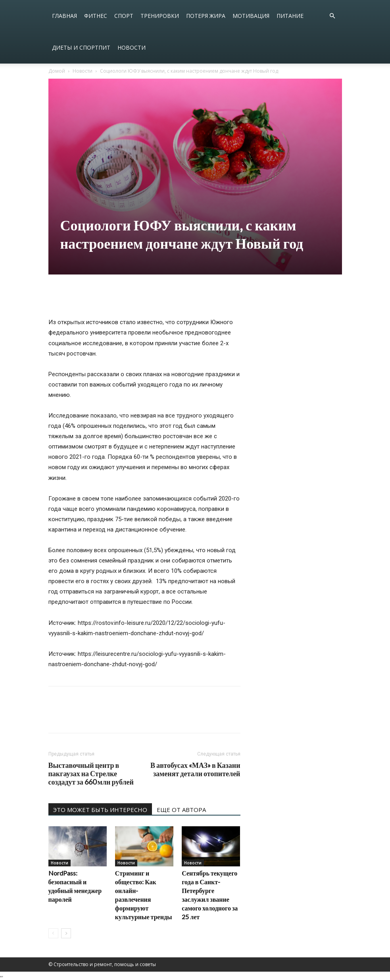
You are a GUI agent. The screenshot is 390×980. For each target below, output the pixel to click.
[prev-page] (53, 933)
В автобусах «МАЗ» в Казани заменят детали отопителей (195, 769)
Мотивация (251, 16)
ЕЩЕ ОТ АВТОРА (181, 810)
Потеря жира (206, 16)
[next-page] (66, 933)
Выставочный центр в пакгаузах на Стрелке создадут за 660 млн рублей (91, 774)
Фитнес (96, 16)
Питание (290, 16)
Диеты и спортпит (81, 47)
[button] (332, 16)
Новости (132, 47)
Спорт (124, 16)
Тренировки (160, 16)
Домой (57, 71)
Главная (64, 16)
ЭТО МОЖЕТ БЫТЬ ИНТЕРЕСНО (100, 810)
